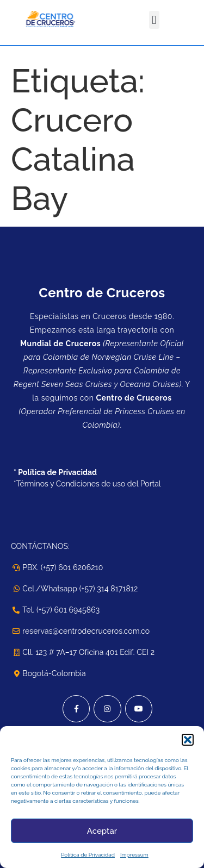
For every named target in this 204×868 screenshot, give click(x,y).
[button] (188, 740)
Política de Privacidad (88, 855)
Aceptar (102, 831)
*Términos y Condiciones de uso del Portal (87, 484)
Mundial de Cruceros (60, 344)
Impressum (134, 855)
